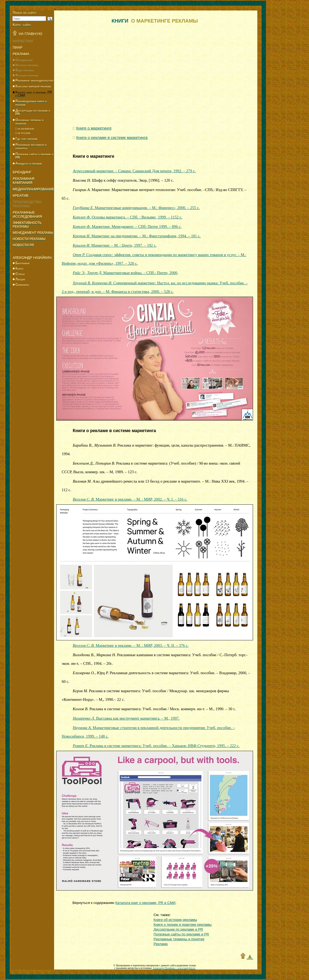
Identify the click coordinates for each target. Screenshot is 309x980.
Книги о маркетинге (93, 156)
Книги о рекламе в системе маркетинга (114, 431)
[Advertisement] (32, 400)
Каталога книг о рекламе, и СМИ (145, 903)
